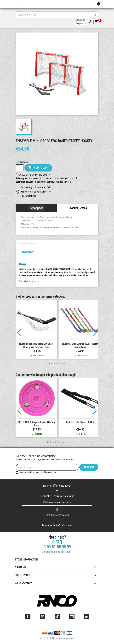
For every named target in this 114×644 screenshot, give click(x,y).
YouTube (42, 616)
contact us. (66, 552)
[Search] (57, 15)
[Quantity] (20, 168)
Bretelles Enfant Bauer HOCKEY (80, 422)
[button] (70, 182)
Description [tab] (36, 208)
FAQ (57, 542)
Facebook (28, 616)
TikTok (57, 616)
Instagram (72, 616)
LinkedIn (86, 616)
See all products (29, 281)
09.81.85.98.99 (57, 547)
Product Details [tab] (78, 208)
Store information (26, 560)
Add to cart (38, 168)
